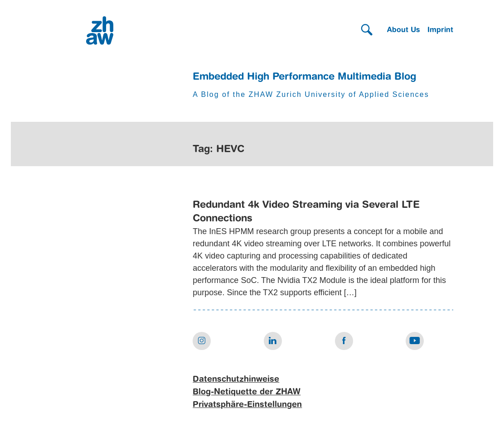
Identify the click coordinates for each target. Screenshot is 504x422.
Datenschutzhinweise (236, 379)
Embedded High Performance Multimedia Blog (304, 77)
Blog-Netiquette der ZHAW (247, 392)
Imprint (440, 30)
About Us (404, 30)
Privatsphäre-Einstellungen (247, 405)
